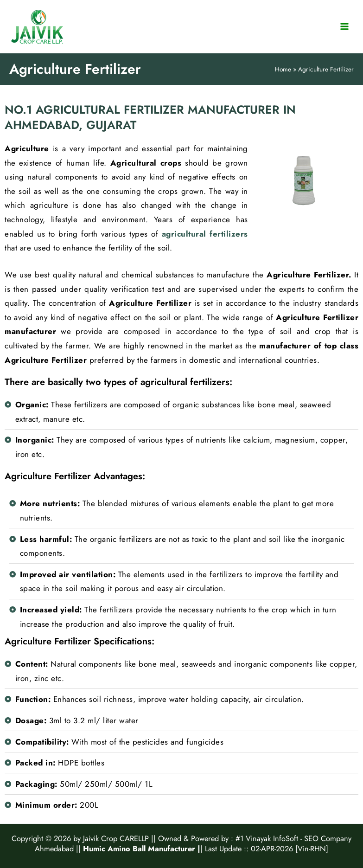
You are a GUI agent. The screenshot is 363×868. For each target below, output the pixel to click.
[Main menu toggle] (345, 27)
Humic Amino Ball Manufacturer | (142, 849)
